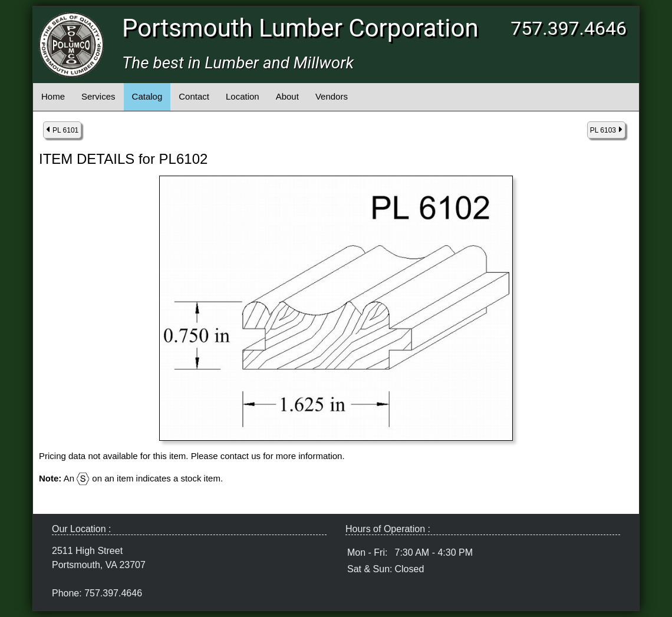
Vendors (332, 96)
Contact (194, 96)
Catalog (147, 96)
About (287, 96)
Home (53, 96)
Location (243, 96)
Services (98, 96)
